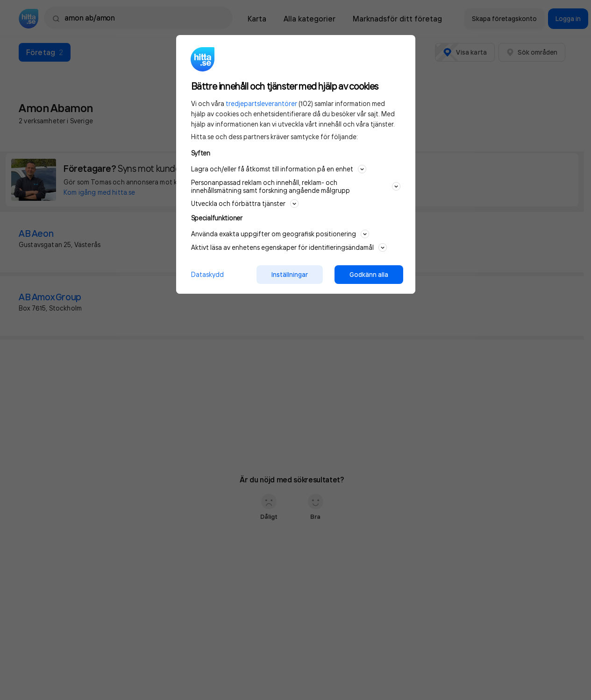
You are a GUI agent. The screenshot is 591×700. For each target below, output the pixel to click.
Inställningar (290, 275)
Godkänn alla (369, 275)
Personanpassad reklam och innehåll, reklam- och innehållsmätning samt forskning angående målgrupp (296, 186)
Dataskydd (207, 274)
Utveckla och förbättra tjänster (245, 204)
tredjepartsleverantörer (261, 103)
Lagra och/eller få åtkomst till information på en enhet (279, 169)
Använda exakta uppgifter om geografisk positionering (280, 234)
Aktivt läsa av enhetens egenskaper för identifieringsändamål (289, 247)
